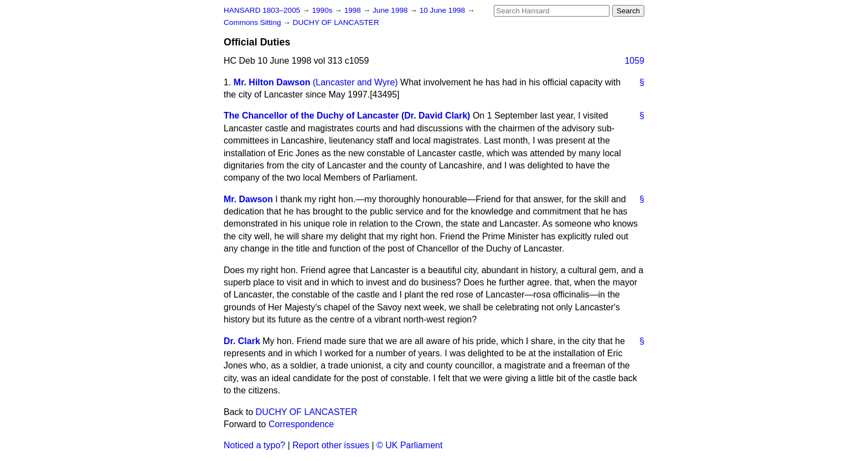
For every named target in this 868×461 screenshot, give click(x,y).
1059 (634, 61)
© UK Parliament (409, 445)
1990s (323, 10)
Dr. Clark (242, 341)
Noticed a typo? (254, 445)
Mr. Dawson (248, 199)
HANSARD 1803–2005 (262, 10)
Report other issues (331, 445)
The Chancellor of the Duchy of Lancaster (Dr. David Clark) (347, 116)
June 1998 (391, 10)
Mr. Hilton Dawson (272, 82)
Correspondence (301, 424)
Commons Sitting (253, 22)
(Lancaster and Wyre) (355, 82)
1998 (354, 10)
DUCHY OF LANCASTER (336, 22)
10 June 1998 (443, 10)
